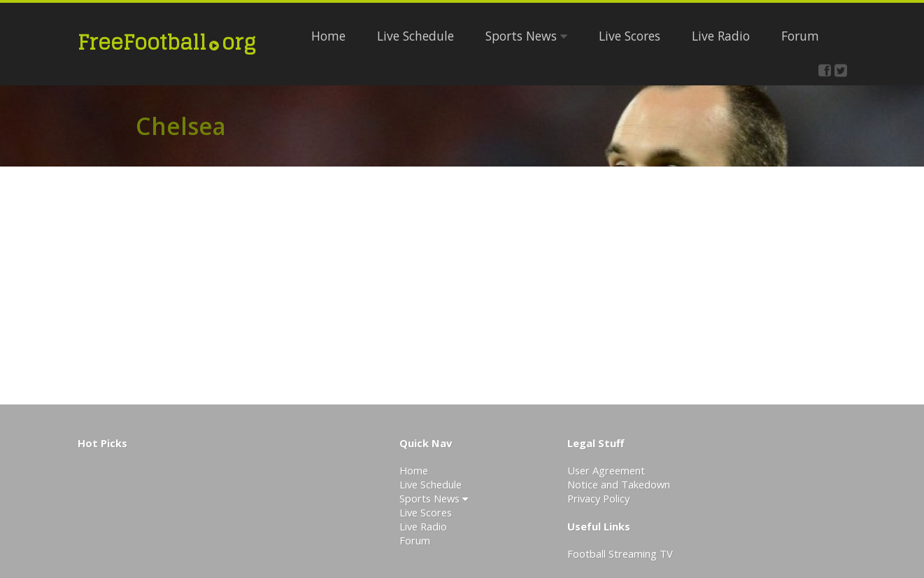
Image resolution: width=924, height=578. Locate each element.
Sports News (526, 36)
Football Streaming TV (620, 554)
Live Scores (630, 36)
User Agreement (606, 470)
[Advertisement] (711, 286)
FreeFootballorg (166, 42)
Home (328, 36)
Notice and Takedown (619, 484)
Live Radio (721, 36)
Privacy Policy (598, 498)
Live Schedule (415, 36)
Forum (800, 36)
